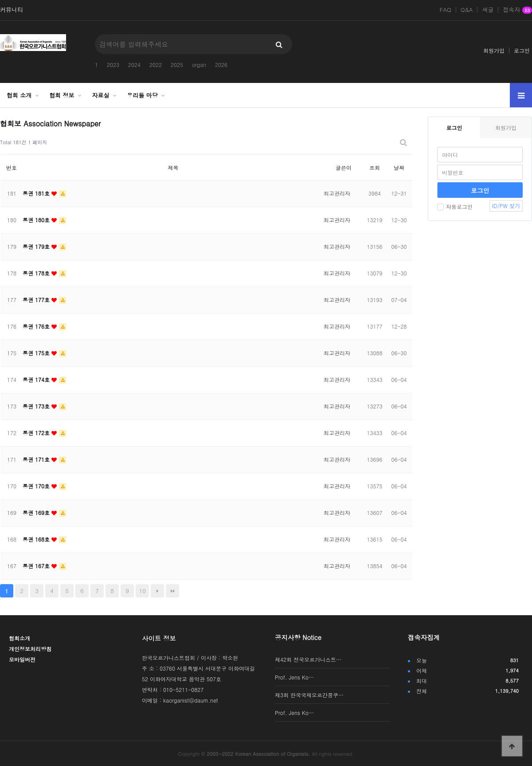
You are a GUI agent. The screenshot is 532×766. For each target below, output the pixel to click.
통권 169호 (37, 513)
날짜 (399, 167)
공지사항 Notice (298, 637)
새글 (488, 10)
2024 (134, 65)
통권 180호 (37, 220)
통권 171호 (37, 459)
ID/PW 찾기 (506, 206)
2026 (221, 65)
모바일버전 (22, 659)
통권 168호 (37, 539)
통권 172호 (37, 433)
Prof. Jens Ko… (294, 677)
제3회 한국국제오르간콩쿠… (309, 695)
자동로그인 (455, 206)
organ (199, 65)
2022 (156, 65)
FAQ (446, 10)
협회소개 (20, 638)
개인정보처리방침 (30, 649)
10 (143, 591)
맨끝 (172, 591)
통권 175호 (37, 353)
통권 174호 (37, 379)
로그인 (522, 50)
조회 (375, 167)
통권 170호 (37, 486)
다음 (157, 591)
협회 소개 (19, 95)
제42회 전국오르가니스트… (308, 659)
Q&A (467, 10)
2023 (113, 65)
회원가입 (494, 50)
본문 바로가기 (0, 0)
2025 (177, 65)
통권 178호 (37, 273)
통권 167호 (37, 566)
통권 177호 (37, 300)
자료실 (101, 95)
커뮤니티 (12, 10)
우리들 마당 (143, 95)
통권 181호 (37, 193)
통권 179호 (37, 246)
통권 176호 (37, 326)
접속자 (517, 10)
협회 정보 (62, 95)
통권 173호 (37, 406)
